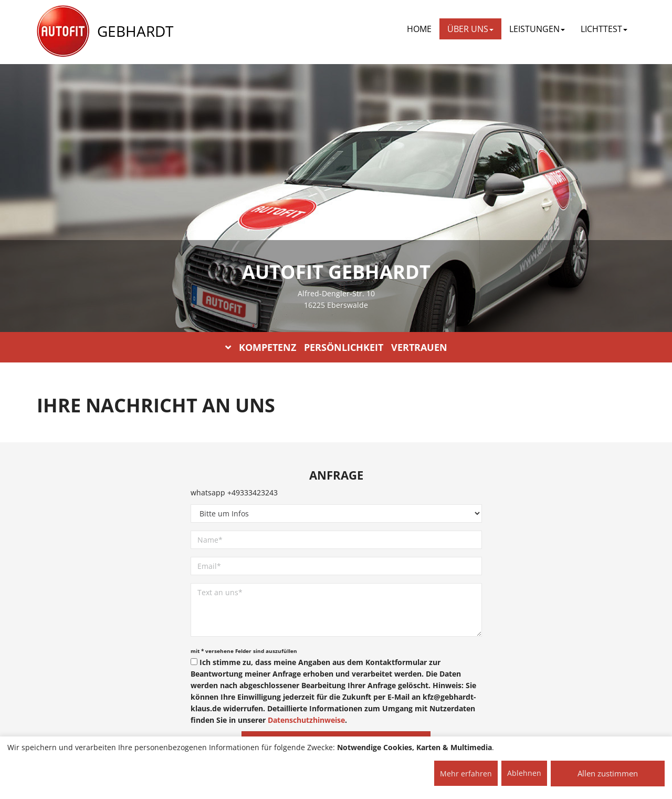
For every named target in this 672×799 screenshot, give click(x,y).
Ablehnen (524, 773)
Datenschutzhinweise (306, 720)
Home (419, 29)
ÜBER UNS (470, 29)
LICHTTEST (604, 29)
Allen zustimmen (608, 773)
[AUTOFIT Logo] (63, 32)
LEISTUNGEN (537, 29)
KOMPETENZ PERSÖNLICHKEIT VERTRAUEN (336, 347)
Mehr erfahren (466, 774)
